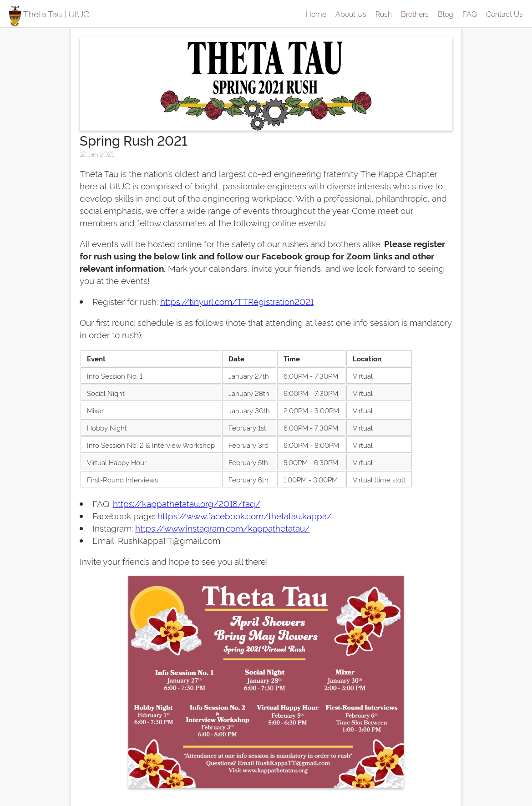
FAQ (470, 14)
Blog (446, 14)
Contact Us (504, 14)
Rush (384, 14)
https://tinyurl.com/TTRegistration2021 (237, 301)
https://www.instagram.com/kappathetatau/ (223, 528)
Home (316, 14)
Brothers (415, 14)
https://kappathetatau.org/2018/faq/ (187, 503)
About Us (351, 14)
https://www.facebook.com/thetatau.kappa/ (245, 515)
